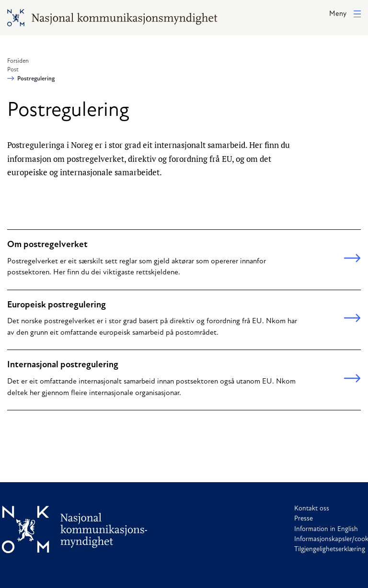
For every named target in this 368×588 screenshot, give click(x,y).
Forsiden (18, 61)
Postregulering (36, 79)
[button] (345, 15)
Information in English (326, 529)
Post (13, 70)
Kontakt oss (312, 509)
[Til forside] (75, 529)
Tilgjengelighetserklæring (330, 549)
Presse (304, 519)
